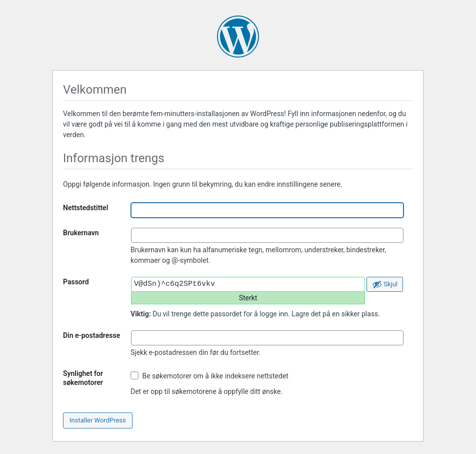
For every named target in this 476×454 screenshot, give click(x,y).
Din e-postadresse (91, 335)
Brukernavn (81, 233)
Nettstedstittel (85, 208)
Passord (76, 282)
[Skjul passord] (385, 284)
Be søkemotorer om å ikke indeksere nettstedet (209, 376)
